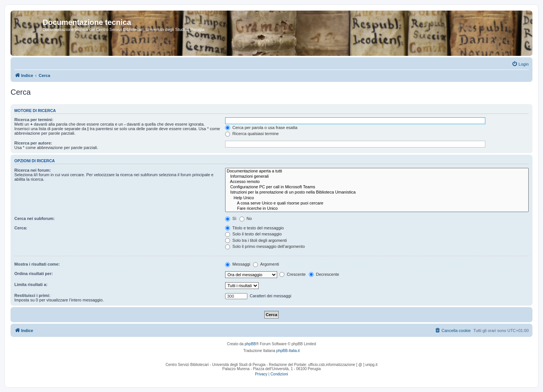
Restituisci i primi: (32, 295)
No (246, 218)
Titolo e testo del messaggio (254, 228)
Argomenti (266, 264)
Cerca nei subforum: (35, 218)
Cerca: (21, 228)
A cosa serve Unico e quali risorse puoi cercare (377, 203)
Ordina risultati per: (34, 274)
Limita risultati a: (31, 284)
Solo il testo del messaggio (253, 234)
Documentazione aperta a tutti (377, 171)
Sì (231, 218)
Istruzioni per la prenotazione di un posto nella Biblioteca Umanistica (377, 192)
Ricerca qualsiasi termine (252, 134)
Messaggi (238, 264)
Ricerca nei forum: (33, 170)
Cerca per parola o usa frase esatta (261, 128)
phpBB (250, 344)
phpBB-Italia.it (288, 351)
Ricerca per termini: (34, 120)
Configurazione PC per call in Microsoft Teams (377, 187)
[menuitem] (520, 64)
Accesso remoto (377, 182)
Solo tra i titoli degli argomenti (256, 240)
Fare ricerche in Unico (377, 209)
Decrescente (324, 274)
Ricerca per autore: (33, 143)
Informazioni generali (377, 177)
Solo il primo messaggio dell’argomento (265, 246)
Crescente (292, 274)
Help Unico (377, 198)
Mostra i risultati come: (37, 264)
